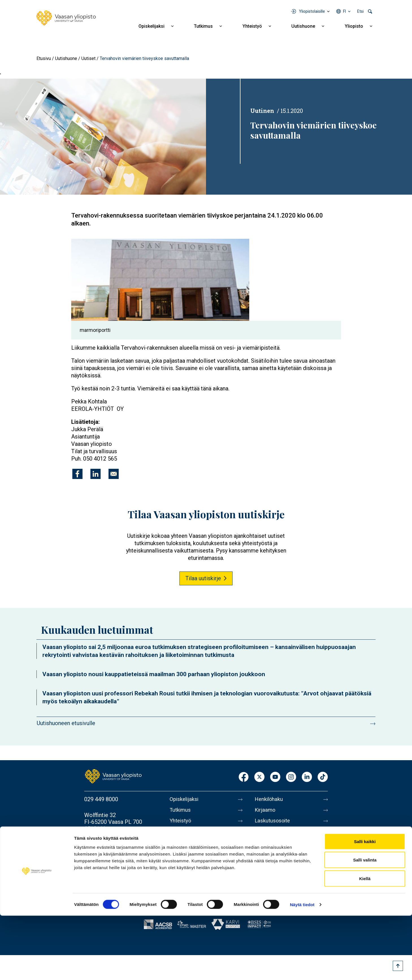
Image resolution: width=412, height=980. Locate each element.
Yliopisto (354, 26)
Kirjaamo (266, 811)
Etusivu (44, 58)
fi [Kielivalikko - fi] (344, 11)
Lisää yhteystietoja (107, 844)
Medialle (265, 835)
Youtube (275, 777)
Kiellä (365, 943)
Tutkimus (203, 26)
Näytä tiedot (302, 969)
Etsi (360, 11)
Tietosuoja (268, 871)
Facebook (244, 777)
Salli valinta (365, 924)
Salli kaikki (365, 906)
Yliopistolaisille (312, 11)
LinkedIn (307, 777)
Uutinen (262, 111)
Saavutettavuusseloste (283, 882)
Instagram (291, 777)
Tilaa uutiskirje (203, 578)
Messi (262, 847)
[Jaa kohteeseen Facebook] (77, 474)
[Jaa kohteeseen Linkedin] (96, 474)
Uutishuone (303, 26)
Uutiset (88, 58)
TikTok (323, 777)
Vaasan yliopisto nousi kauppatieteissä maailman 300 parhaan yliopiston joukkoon (154, 674)
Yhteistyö (252, 26)
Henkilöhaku (270, 799)
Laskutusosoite (274, 823)
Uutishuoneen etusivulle (66, 723)
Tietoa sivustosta (276, 859)
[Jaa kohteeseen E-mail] (114, 474)
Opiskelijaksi (151, 26)
